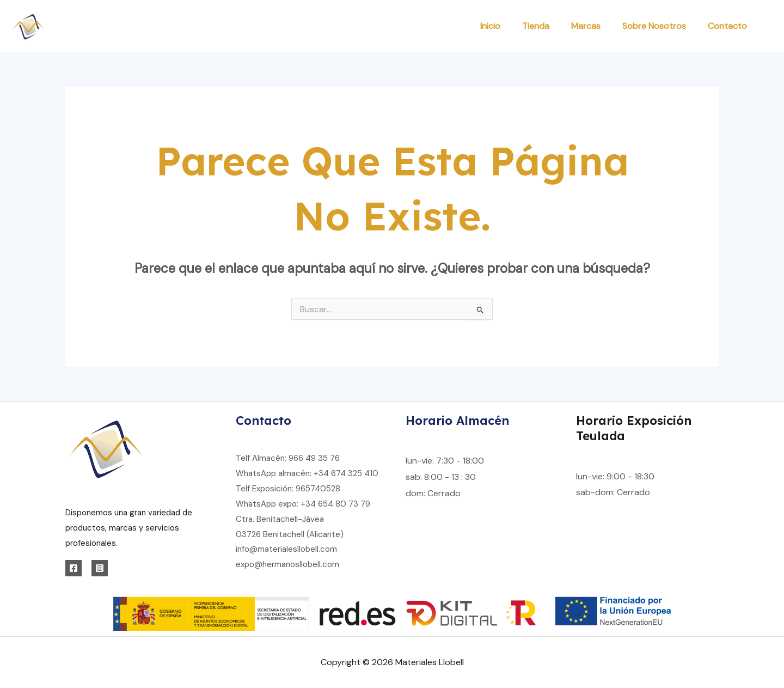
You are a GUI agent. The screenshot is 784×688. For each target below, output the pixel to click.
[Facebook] (73, 568)
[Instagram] (100, 568)
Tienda (536, 26)
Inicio (490, 26)
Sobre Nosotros (654, 26)
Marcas (586, 26)
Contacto (727, 26)
